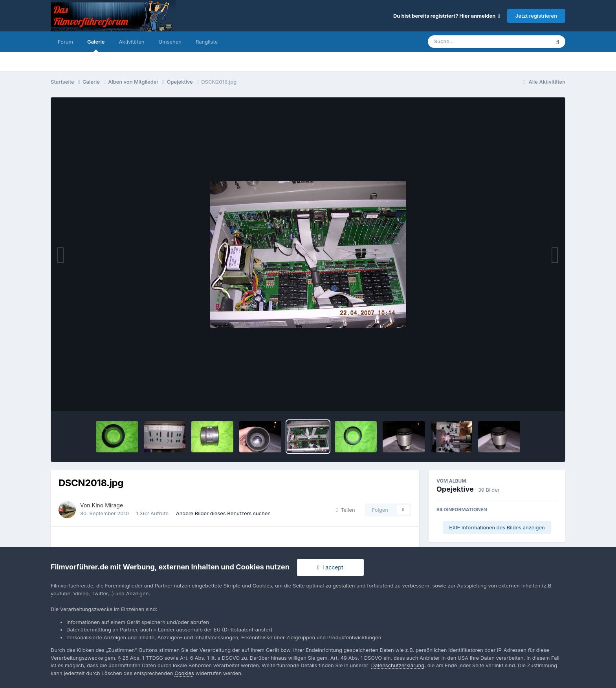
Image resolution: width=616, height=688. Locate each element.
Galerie (96, 45)
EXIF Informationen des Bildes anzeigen (497, 527)
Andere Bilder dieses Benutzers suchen (223, 513)
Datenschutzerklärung (398, 665)
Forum (65, 42)
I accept (330, 567)
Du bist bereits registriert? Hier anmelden (447, 16)
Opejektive (455, 489)
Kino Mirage (108, 505)
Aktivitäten (132, 42)
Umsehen (170, 42)
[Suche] (473, 42)
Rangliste (207, 42)
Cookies (184, 673)
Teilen (346, 510)
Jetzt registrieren (536, 16)
